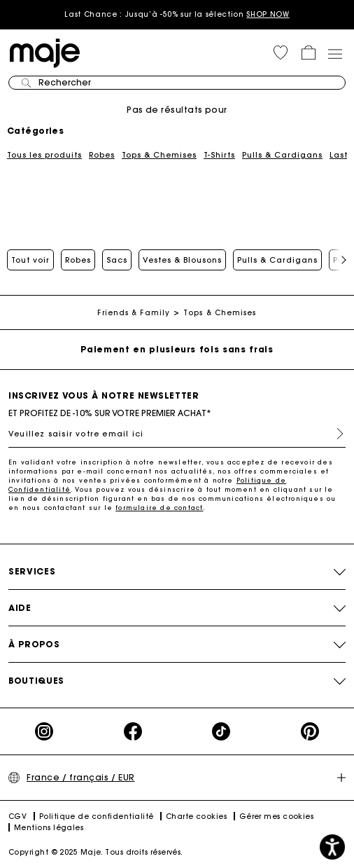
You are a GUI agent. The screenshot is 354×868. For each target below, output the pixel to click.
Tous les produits (44, 155)
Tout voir (30, 260)
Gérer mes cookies (277, 817)
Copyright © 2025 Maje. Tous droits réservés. (96, 852)
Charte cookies (196, 817)
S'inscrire (334, 434)
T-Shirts (219, 155)
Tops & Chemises (159, 155)
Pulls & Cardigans (282, 155)
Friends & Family (134, 313)
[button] (281, 53)
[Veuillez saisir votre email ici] (177, 434)
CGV (17, 817)
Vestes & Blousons (182, 260)
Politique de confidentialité (97, 817)
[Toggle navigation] (334, 53)
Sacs (117, 260)
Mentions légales (49, 828)
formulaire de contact (159, 508)
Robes (102, 155)
